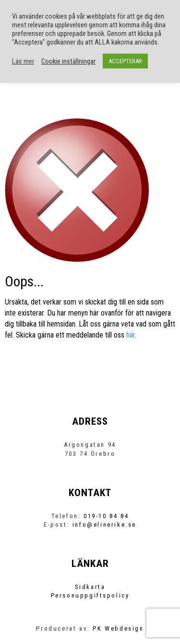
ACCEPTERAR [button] (125, 61)
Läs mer (23, 61)
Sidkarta (90, 587)
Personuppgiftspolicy (90, 595)
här (131, 335)
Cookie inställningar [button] (68, 61)
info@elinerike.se (104, 525)
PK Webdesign (118, 628)
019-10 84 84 (106, 516)
